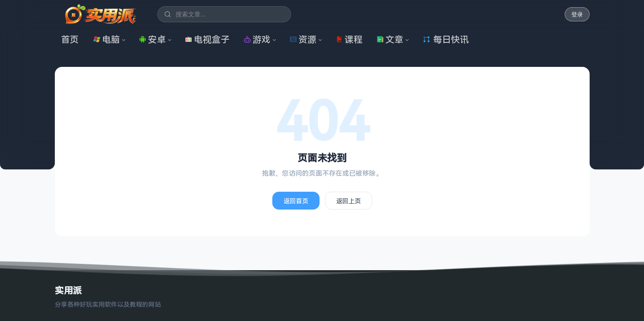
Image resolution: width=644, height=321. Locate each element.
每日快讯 (446, 39)
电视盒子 (207, 39)
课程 (349, 39)
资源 (303, 39)
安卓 (152, 39)
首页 (70, 39)
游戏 (257, 39)
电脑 (107, 39)
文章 (390, 39)
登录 (577, 14)
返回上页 (349, 201)
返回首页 (296, 201)
